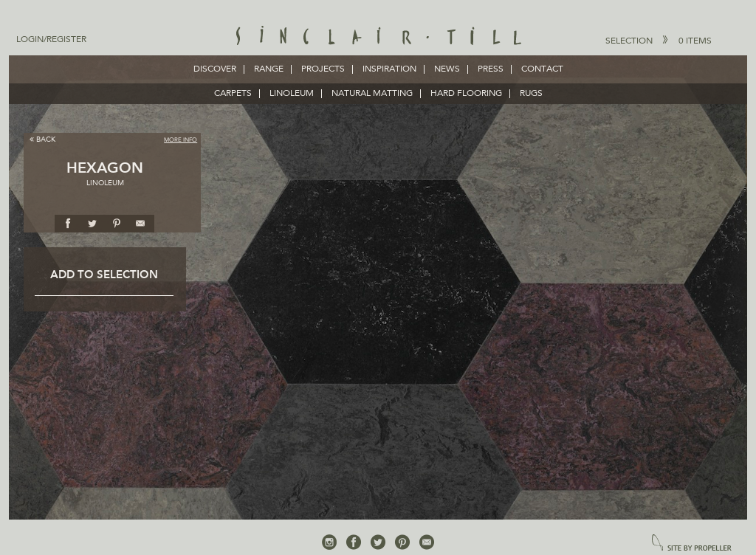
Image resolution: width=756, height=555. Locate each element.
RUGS (531, 94)
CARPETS (233, 94)
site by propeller (692, 544)
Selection (659, 41)
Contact (542, 69)
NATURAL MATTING (372, 94)
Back (42, 139)
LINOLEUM (292, 94)
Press (491, 69)
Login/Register (51, 40)
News (447, 69)
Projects (323, 69)
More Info (181, 140)
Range (269, 69)
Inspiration (389, 69)
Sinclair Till (378, 37)
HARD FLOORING (466, 94)
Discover (215, 69)
